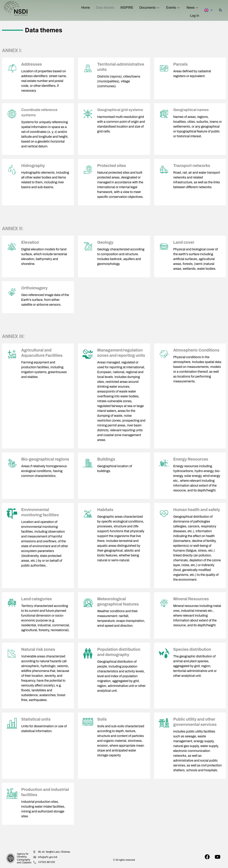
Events (173, 8)
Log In (194, 16)
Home (86, 8)
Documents (150, 8)
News (193, 8)
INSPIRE (127, 8)
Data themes (105, 8)
